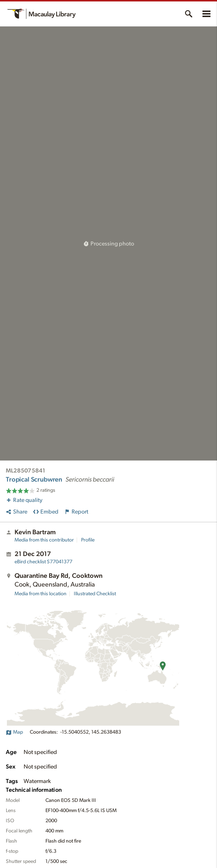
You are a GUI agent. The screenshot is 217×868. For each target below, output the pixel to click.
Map (14, 732)
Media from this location (41, 594)
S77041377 (43, 562)
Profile (88, 540)
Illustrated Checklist (95, 594)
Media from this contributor (44, 540)
